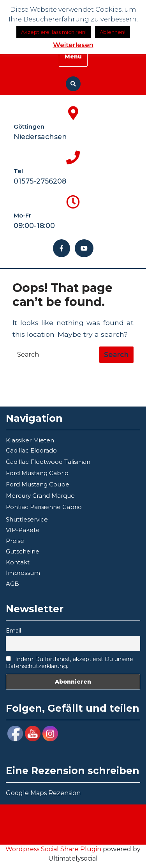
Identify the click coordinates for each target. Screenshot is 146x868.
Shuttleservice (27, 519)
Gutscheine (23, 551)
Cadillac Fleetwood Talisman (48, 462)
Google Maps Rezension (43, 793)
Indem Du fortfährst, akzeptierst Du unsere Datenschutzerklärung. (69, 663)
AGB (12, 584)
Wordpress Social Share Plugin (54, 849)
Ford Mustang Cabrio (37, 473)
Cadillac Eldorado (31, 450)
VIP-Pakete (23, 530)
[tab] (116, 355)
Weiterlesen (73, 45)
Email (13, 631)
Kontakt (18, 562)
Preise (15, 541)
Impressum (23, 573)
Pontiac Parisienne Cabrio (44, 507)
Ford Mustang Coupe (38, 484)
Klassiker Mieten (30, 440)
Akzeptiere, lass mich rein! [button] (54, 32)
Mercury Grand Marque (40, 496)
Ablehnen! (113, 32)
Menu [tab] (73, 57)
